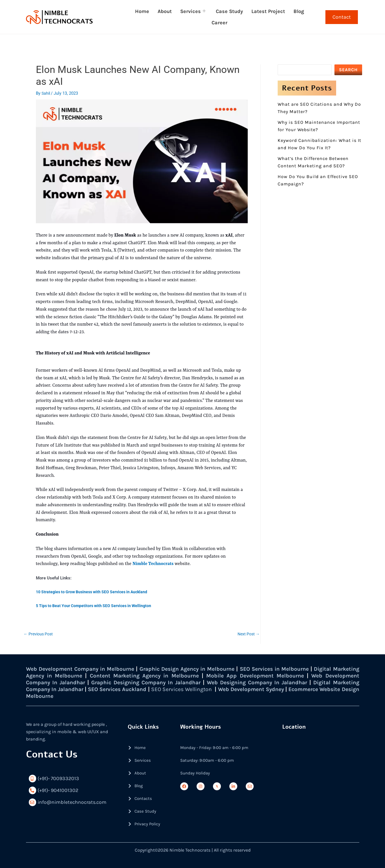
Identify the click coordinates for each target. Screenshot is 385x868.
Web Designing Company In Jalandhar (304, 682)
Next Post (248, 634)
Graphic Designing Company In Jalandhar (188, 682)
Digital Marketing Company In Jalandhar (82, 689)
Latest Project (268, 11)
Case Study (229, 11)
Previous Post (40, 634)
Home (142, 11)
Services (193, 11)
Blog (299, 11)
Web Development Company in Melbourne (84, 669)
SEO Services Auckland (175, 689)
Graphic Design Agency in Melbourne (201, 669)
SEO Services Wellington (245, 689)
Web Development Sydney (320, 689)
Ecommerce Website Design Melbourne (78, 696)
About (165, 11)
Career (219, 23)
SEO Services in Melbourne (297, 669)
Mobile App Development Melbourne (291, 676)
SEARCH (348, 70)
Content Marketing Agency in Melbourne (178, 676)
